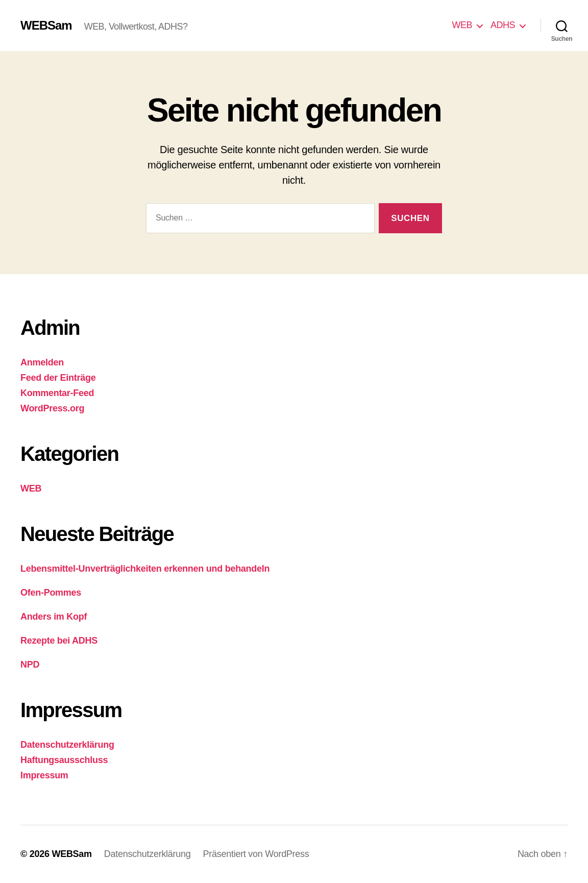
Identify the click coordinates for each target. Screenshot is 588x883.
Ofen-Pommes (51, 593)
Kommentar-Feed (57, 393)
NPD (30, 665)
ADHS (503, 25)
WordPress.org (52, 408)
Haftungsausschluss (64, 760)
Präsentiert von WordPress (256, 854)
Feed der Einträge (58, 378)
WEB (462, 25)
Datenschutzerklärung (67, 745)
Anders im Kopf (54, 617)
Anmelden (42, 362)
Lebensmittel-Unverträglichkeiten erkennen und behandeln (145, 569)
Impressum (44, 775)
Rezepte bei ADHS (59, 641)
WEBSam (46, 26)
